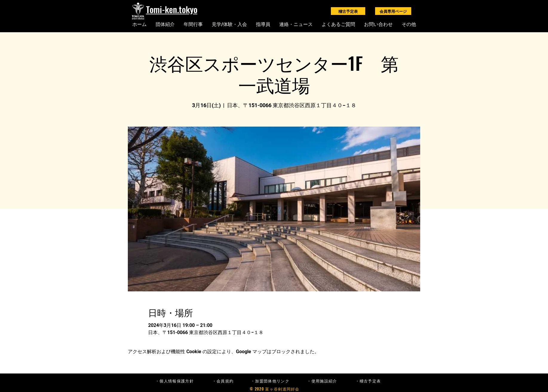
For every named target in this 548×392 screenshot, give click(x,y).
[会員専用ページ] (393, 11)
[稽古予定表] (348, 11)
